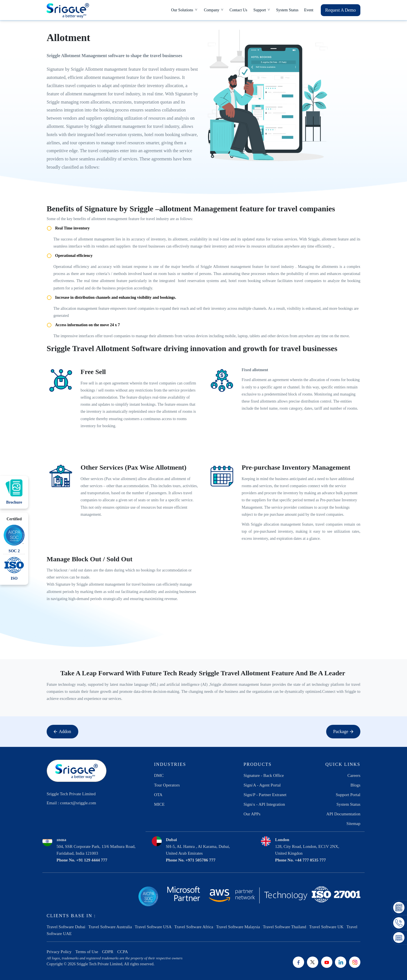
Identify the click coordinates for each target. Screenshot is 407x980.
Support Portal (348, 795)
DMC (159, 775)
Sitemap (353, 824)
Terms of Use (87, 952)
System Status (287, 10)
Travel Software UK (326, 927)
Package (343, 731)
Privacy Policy (59, 952)
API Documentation (343, 814)
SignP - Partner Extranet (265, 795)
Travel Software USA (153, 927)
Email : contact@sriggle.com (71, 803)
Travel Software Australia (110, 927)
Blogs (355, 785)
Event (309, 10)
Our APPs (252, 814)
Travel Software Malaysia (238, 927)
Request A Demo (341, 10)
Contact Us (238, 10)
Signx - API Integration (264, 804)
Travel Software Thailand (284, 927)
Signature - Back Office (264, 775)
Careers (354, 775)
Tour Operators (167, 785)
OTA (158, 795)
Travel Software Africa (194, 927)
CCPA (123, 952)
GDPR (108, 952)
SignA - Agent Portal (262, 785)
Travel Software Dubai (66, 927)
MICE (159, 804)
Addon (62, 731)
